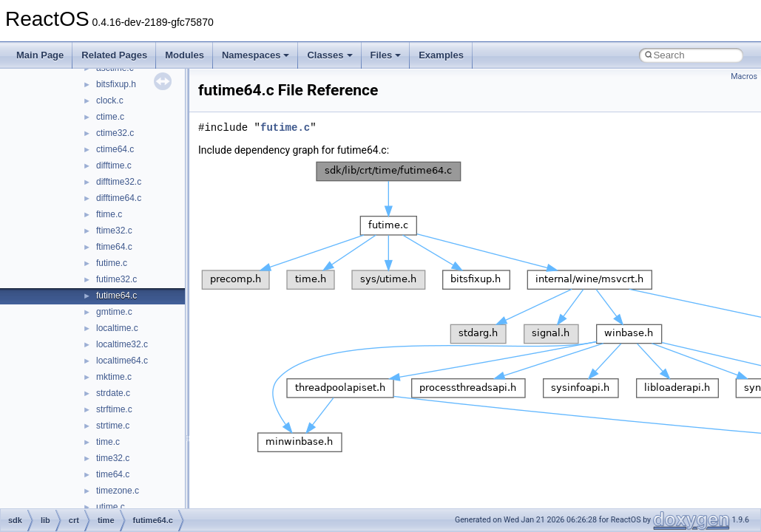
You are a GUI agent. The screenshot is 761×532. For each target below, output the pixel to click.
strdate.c (113, 393)
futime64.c (116, 296)
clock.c (110, 100)
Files (386, 55)
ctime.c (110, 117)
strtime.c (113, 426)
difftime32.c (119, 182)
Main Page (40, 55)
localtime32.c (122, 344)
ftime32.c (114, 231)
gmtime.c (114, 312)
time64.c (113, 474)
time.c (108, 442)
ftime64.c (114, 247)
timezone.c (118, 491)
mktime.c (114, 377)
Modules (185, 55)
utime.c (111, 507)
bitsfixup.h (116, 84)
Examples (441, 55)
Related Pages (114, 55)
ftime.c (109, 214)
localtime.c (117, 328)
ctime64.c (115, 149)
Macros (744, 76)
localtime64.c (122, 361)
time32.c (113, 458)
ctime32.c (115, 133)
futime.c (112, 263)
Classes (329, 55)
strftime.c (114, 409)
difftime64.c (119, 198)
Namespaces (256, 55)
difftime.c (114, 166)
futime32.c (116, 279)
